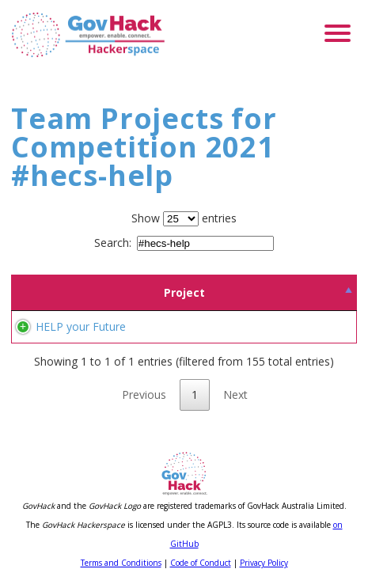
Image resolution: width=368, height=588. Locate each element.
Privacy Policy (264, 563)
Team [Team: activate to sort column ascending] (202, 292)
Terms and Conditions (121, 563)
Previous (144, 395)
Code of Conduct (201, 563)
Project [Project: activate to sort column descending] (83, 292)
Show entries (184, 218)
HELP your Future (81, 326)
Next (235, 395)
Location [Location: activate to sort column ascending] (303, 292)
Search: (184, 243)
